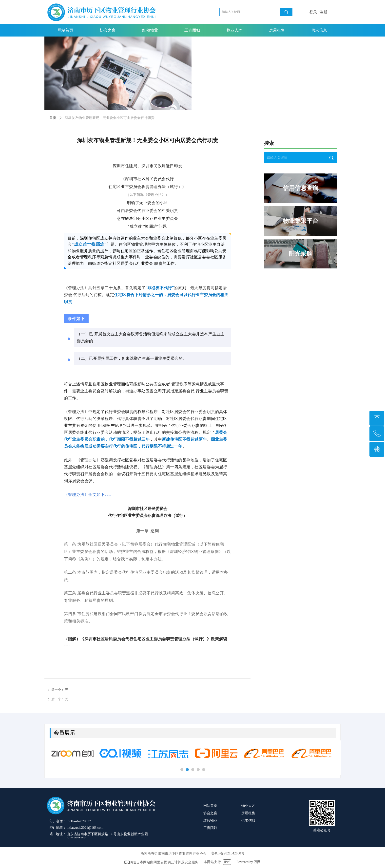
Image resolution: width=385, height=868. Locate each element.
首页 (53, 118)
